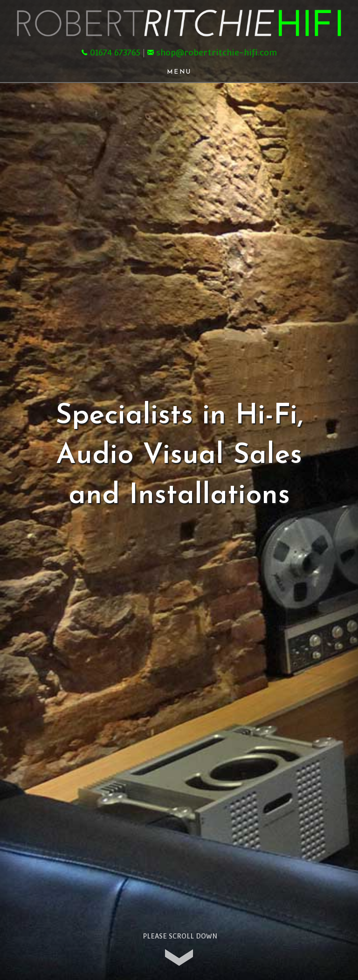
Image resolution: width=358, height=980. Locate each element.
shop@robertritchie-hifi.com (217, 52)
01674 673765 (115, 52)
